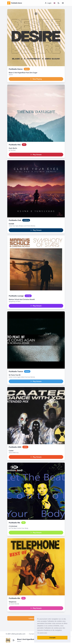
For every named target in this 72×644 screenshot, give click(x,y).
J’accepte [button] (52, 638)
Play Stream (36, 155)
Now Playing (36, 79)
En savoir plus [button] (42, 633)
